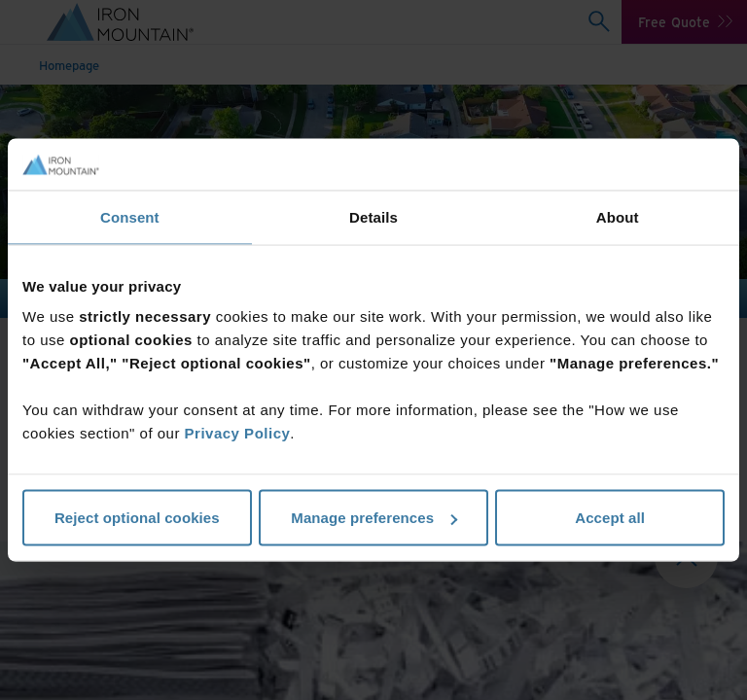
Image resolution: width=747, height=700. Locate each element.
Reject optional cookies (137, 518)
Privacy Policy (238, 433)
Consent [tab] (130, 216)
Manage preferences (374, 518)
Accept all (610, 518)
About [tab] (618, 216)
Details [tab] (373, 216)
